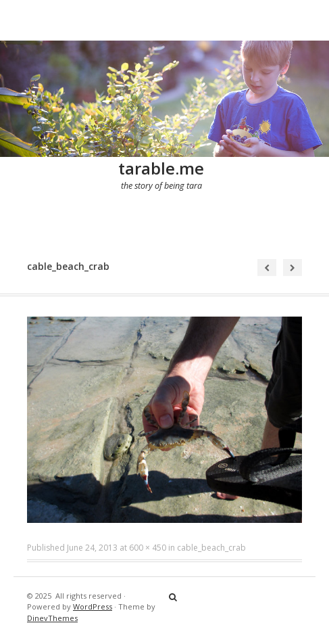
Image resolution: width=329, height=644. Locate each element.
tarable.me (161, 168)
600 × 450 (148, 548)
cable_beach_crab (211, 548)
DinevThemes (52, 618)
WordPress (93, 606)
